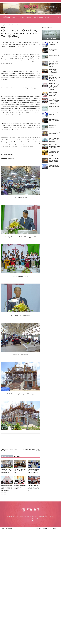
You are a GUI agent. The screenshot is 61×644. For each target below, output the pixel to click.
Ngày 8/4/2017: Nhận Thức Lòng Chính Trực (18, 446)
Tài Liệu (42, 17)
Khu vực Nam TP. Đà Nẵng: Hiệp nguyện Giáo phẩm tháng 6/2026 (15, 467)
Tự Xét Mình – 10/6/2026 (9, 507)
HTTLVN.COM (5, 21)
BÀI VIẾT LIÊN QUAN (15, 453)
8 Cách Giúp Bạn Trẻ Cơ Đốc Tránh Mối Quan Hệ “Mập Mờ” (13, 628)
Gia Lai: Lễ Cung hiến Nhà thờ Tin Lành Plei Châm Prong (14, 608)
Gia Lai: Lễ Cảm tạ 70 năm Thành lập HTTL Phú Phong (14, 634)
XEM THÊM (25, 453)
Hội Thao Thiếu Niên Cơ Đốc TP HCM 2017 (40, 446)
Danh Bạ (36, 17)
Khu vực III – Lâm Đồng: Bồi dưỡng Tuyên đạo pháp (28, 467)
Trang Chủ (16, 17)
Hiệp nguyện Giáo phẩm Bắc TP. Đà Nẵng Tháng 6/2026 (14, 614)
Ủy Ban (48, 17)
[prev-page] (10, 490)
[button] (58, 17)
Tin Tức (22, 17)
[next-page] (13, 490)
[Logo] (6, 17)
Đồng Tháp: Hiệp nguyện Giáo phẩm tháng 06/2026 (28, 483)
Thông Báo (29, 17)
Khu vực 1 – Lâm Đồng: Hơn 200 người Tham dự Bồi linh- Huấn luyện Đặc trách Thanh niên (14, 554)
